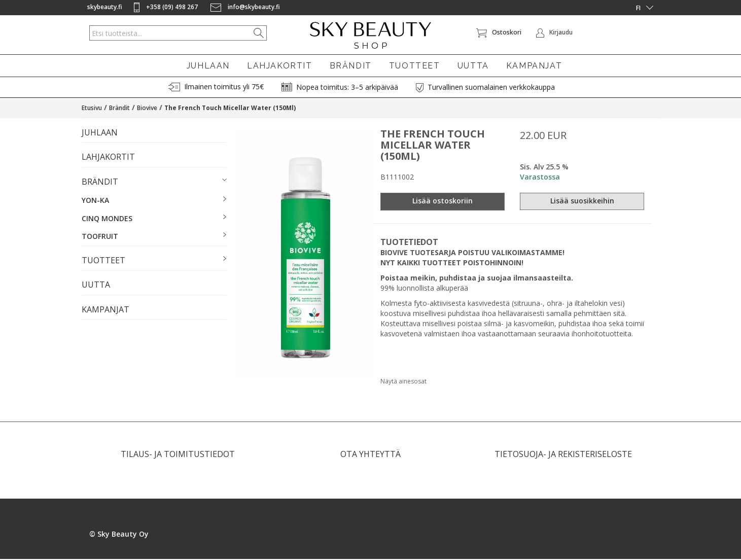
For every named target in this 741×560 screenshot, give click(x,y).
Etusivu (92, 109)
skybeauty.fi (105, 7)
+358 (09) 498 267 (167, 7)
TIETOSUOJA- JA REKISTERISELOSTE (563, 455)
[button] (154, 183)
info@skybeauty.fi (245, 7)
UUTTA (473, 66)
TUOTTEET (415, 66)
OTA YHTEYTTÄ (370, 455)
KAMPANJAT (534, 66)
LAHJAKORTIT (280, 66)
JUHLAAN (208, 66)
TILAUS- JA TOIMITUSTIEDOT (178, 455)
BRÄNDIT (351, 66)
